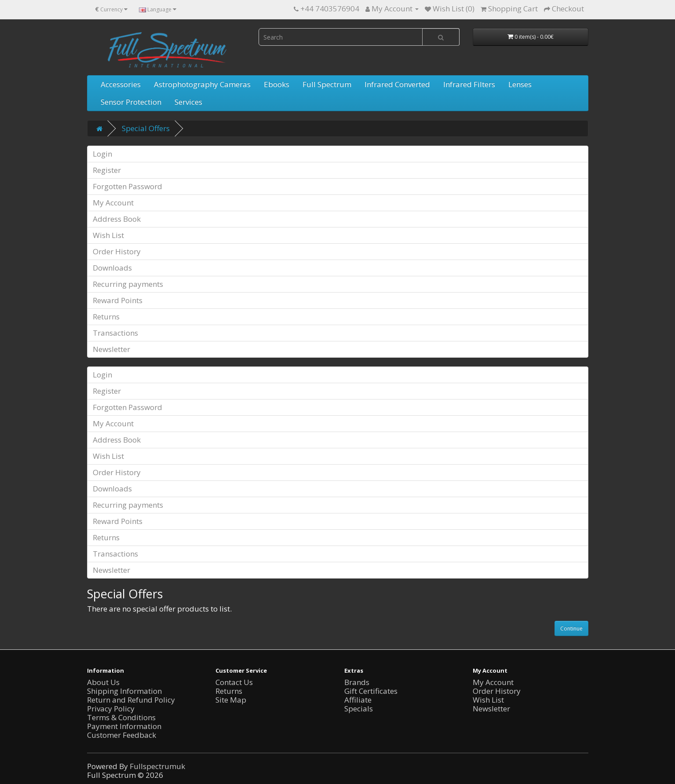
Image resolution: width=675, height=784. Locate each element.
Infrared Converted (397, 84)
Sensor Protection (131, 102)
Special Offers (146, 128)
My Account (113, 203)
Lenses (520, 84)
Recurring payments (128, 284)
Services (188, 102)
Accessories (121, 84)
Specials (359, 709)
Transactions (115, 333)
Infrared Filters (469, 84)
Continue (571, 628)
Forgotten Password (128, 186)
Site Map (231, 700)
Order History (117, 251)
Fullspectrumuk (157, 766)
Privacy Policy (111, 709)
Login (102, 154)
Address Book (117, 219)
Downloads (112, 268)
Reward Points (118, 300)
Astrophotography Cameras (202, 84)
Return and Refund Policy (131, 700)
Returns (106, 317)
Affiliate (358, 700)
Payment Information (124, 726)
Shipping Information (124, 691)
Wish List (108, 235)
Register (107, 170)
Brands (357, 682)
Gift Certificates (371, 691)
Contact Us (234, 682)
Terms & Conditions (121, 717)
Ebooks (277, 84)
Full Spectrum (327, 84)
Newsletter (111, 349)
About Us (103, 682)
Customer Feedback (122, 735)
